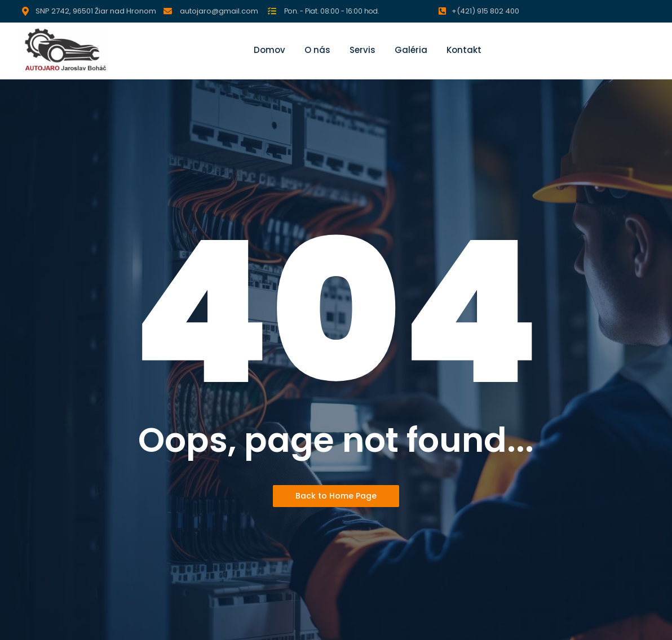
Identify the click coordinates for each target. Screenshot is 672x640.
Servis (362, 50)
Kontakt (464, 50)
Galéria (411, 50)
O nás (317, 50)
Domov (269, 50)
